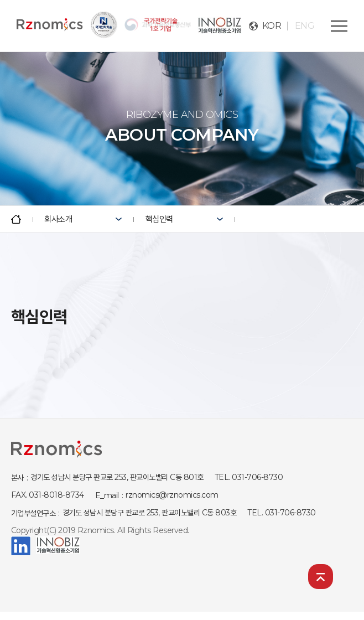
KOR (272, 26)
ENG (305, 26)
